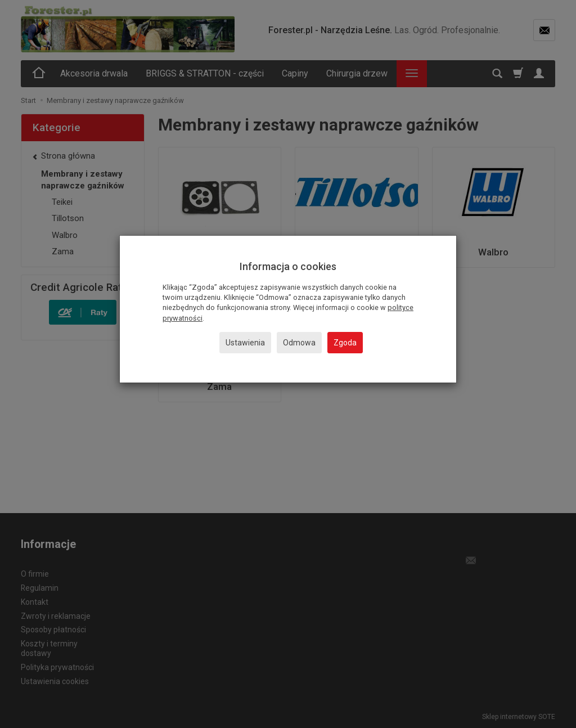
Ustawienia (245, 343)
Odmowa (299, 343)
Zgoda (345, 343)
